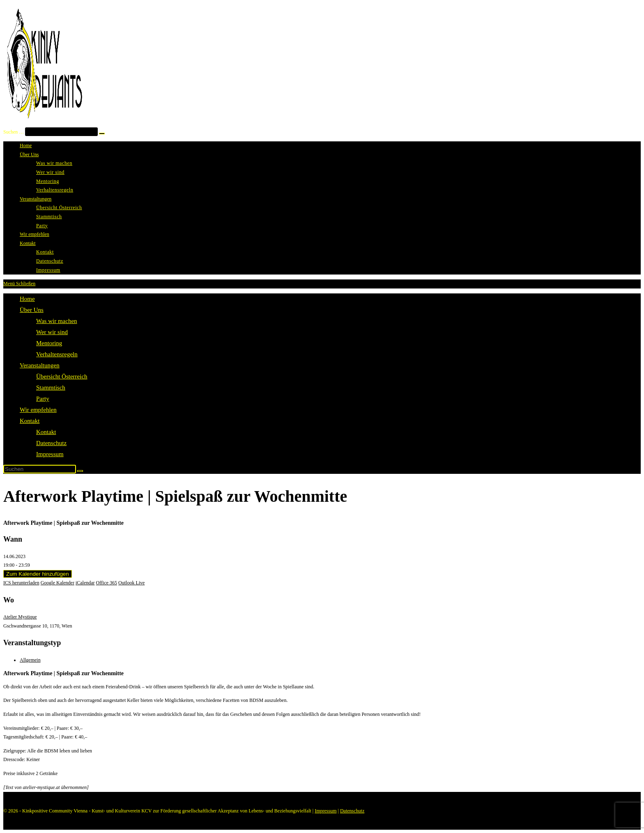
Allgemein (30, 660)
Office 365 (107, 583)
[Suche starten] (80, 471)
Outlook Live (131, 583)
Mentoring (49, 343)
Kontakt (30, 421)
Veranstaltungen (40, 365)
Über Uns (32, 310)
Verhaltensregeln (57, 354)
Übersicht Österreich (62, 376)
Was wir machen (57, 321)
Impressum (50, 454)
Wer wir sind (52, 332)
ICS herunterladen (21, 583)
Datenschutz (51, 443)
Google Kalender (57, 583)
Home (27, 299)
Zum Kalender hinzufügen (38, 574)
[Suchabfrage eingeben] (40, 469)
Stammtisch (51, 388)
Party (43, 399)
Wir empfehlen (38, 410)
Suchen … (14, 132)
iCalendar (85, 583)
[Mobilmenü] (19, 284)
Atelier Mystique (20, 617)
